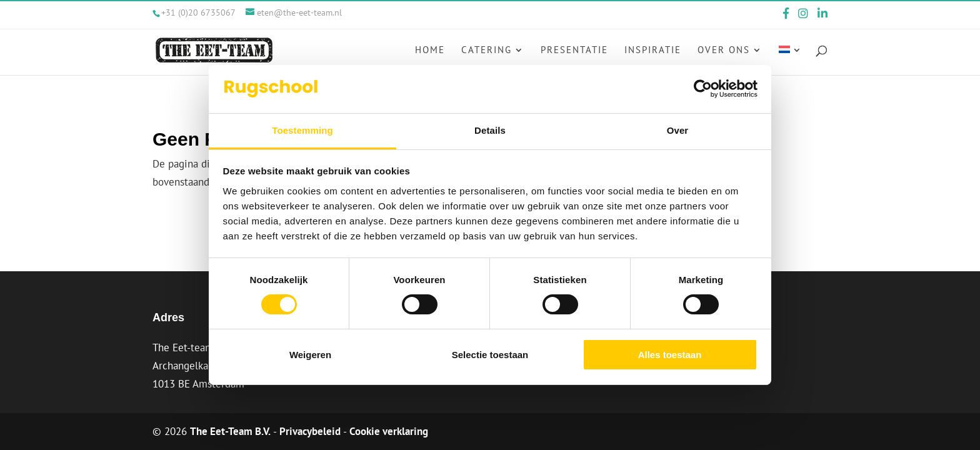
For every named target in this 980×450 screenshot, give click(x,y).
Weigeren (310, 355)
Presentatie (574, 51)
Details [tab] (490, 130)
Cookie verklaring (389, 431)
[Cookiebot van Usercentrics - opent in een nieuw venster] (703, 89)
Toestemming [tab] (302, 130)
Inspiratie (653, 51)
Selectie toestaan (490, 355)
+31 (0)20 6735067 (198, 12)
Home (430, 51)
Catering (487, 51)
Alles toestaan (670, 355)
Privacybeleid (310, 431)
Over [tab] (678, 130)
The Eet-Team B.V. (230, 431)
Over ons (724, 51)
